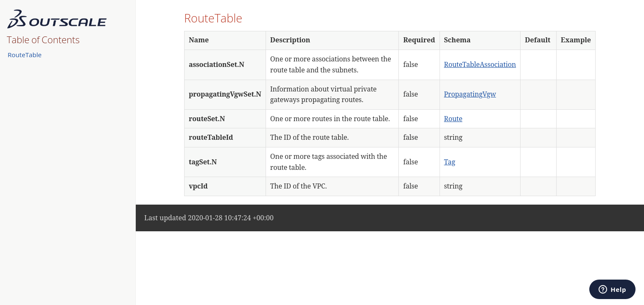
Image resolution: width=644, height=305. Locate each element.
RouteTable (25, 55)
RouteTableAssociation (480, 64)
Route (453, 119)
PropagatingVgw (470, 94)
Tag (450, 162)
